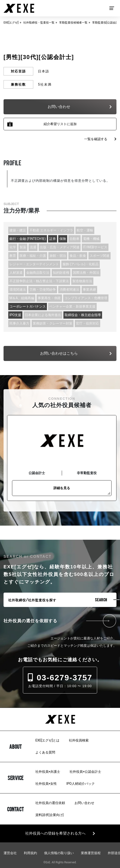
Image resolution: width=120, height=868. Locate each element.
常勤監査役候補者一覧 (73, 23)
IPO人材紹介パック (80, 784)
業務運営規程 (91, 853)
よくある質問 (45, 752)
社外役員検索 (79, 740)
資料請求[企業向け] (49, 815)
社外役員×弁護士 (48, 772)
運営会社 (10, 853)
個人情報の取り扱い (59, 853)
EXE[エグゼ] (11, 23)
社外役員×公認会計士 (85, 772)
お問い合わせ (84, 803)
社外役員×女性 (46, 784)
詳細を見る (62, 488)
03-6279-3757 (60, 678)
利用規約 (30, 853)
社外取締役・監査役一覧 (39, 23)
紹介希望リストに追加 (60, 124)
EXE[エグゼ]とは (47, 740)
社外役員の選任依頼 (50, 803)
